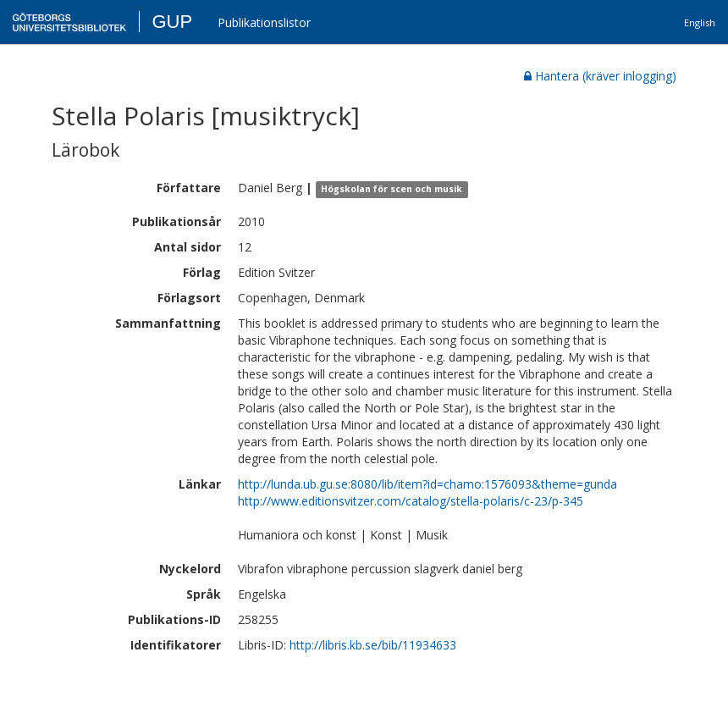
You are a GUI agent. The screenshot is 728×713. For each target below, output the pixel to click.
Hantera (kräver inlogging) (600, 76)
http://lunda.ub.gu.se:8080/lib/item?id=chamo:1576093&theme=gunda (427, 484)
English (700, 22)
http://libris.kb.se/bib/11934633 (373, 645)
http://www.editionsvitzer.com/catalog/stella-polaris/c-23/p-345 (411, 501)
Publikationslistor (264, 22)
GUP (172, 22)
